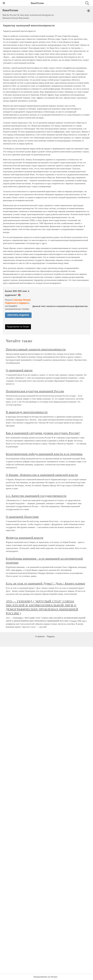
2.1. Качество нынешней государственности (36, 496)
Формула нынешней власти (25, 538)
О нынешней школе (19, 370)
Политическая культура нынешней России (35, 391)
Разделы (51, 637)
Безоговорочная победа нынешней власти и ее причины (44, 454)
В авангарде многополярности (27, 412)
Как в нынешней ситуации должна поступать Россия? (43, 433)
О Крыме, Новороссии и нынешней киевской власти (42, 475)
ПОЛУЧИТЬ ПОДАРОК (18, 315)
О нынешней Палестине (22, 517)
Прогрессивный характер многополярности (36, 349)
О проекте (40, 637)
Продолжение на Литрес (18, 327)
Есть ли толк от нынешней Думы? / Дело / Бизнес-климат (46, 583)
